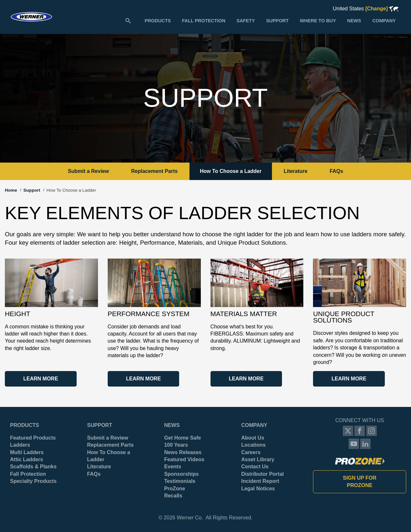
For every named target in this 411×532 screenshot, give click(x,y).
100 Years (176, 445)
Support (32, 190)
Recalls (173, 496)
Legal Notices (258, 489)
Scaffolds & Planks (33, 467)
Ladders (20, 445)
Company (254, 425)
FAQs (336, 171)
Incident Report (260, 481)
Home (11, 190)
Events (173, 467)
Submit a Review (88, 171)
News (172, 425)
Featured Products (33, 438)
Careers (251, 452)
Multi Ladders (27, 452)
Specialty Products (33, 481)
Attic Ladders (27, 459)
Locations (254, 445)
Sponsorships (182, 474)
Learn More (41, 379)
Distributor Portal (263, 474)
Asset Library (258, 459)
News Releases (183, 452)
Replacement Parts (154, 171)
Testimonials (180, 481)
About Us (253, 438)
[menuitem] (158, 20)
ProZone (175, 489)
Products (25, 425)
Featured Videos (184, 459)
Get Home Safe (183, 438)
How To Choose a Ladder (231, 171)
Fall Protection (28, 474)
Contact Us (255, 467)
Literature (296, 171)
